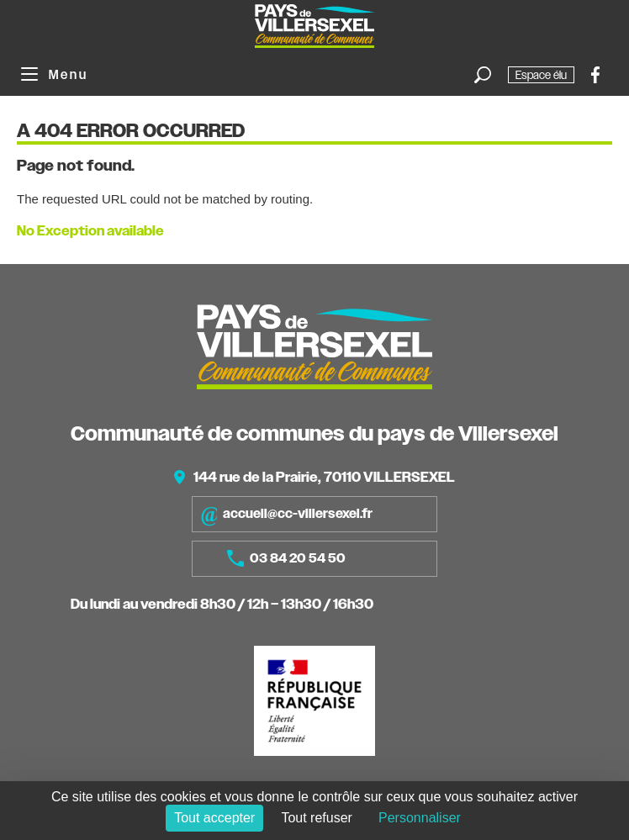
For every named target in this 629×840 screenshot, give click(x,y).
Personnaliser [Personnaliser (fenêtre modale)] (420, 818)
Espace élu (541, 75)
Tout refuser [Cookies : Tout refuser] (316, 818)
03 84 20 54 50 (286, 558)
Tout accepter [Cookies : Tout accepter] (214, 818)
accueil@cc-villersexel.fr (286, 514)
